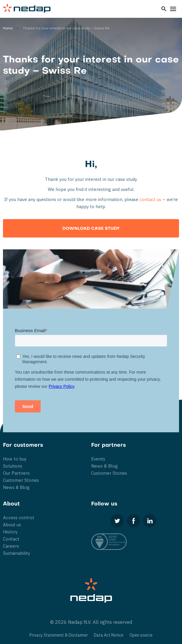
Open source (141, 635)
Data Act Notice (109, 635)
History (10, 532)
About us (12, 525)
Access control (19, 518)
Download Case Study (91, 229)
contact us (150, 199)
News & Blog (16, 487)
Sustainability (16, 553)
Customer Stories (21, 480)
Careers (11, 546)
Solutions (13, 466)
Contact (11, 539)
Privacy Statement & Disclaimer (59, 635)
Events (98, 459)
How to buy (15, 459)
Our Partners (16, 473)
